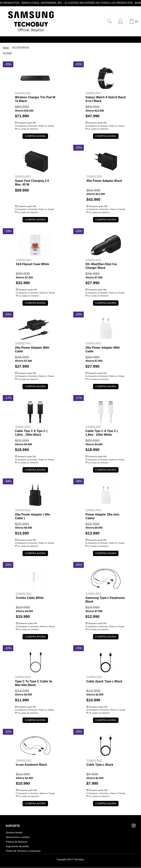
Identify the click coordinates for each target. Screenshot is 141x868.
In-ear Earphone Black (31, 765)
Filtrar (7, 53)
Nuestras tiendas (14, 833)
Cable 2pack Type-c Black (104, 681)
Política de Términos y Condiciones (23, 851)
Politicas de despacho (17, 842)
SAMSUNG (23, 93)
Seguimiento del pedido (17, 846)
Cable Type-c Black (100, 765)
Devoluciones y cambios (18, 837)
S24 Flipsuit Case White (32, 264)
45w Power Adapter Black (104, 181)
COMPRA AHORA (35, 136)
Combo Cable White (30, 598)
